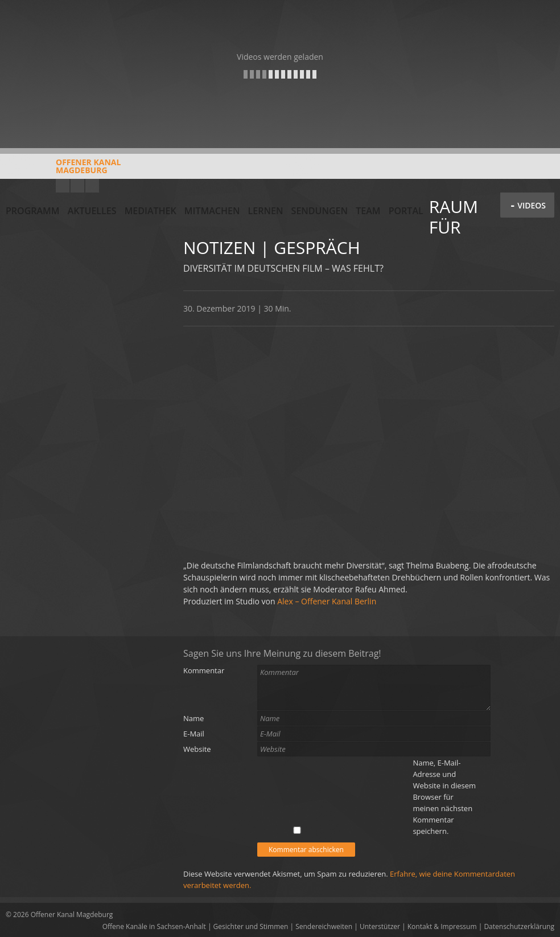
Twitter (92, 186)
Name (193, 718)
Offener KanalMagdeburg (63, 170)
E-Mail (194, 734)
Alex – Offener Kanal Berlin (327, 601)
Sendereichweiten (324, 926)
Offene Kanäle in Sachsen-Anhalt (154, 926)
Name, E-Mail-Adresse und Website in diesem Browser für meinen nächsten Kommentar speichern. (444, 797)
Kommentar (204, 670)
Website (197, 749)
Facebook (77, 186)
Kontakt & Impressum (442, 926)
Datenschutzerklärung (519, 926)
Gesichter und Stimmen (251, 926)
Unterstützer (380, 926)
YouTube (63, 186)
